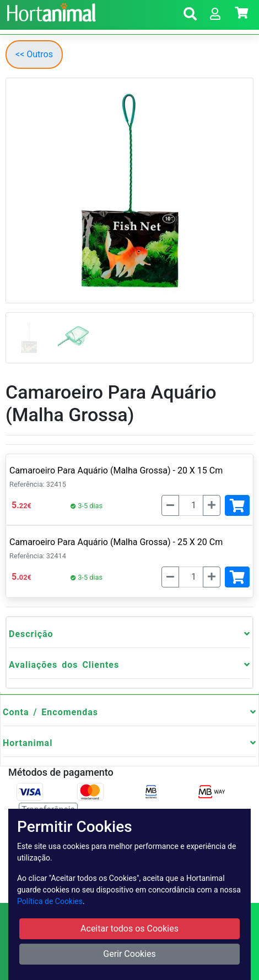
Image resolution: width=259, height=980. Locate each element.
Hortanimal (28, 743)
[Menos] (170, 505)
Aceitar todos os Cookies (129, 929)
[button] (190, 16)
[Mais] (212, 505)
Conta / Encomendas (50, 712)
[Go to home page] (50, 11)
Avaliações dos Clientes (64, 665)
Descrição (31, 634)
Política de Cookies (50, 901)
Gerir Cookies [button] (129, 954)
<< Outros (34, 54)
